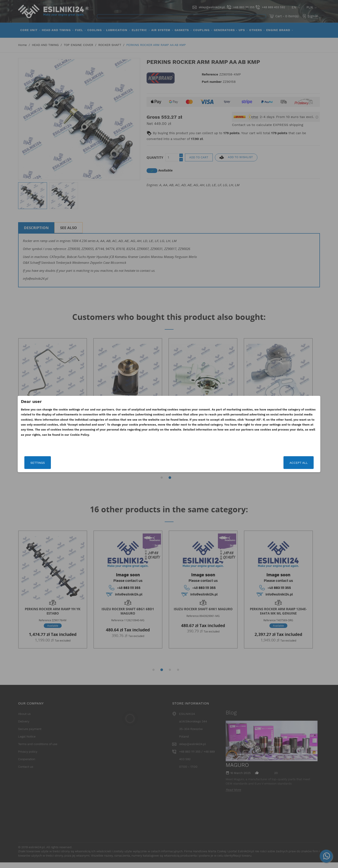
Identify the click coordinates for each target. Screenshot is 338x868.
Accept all (252, 463)
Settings (84, 463)
